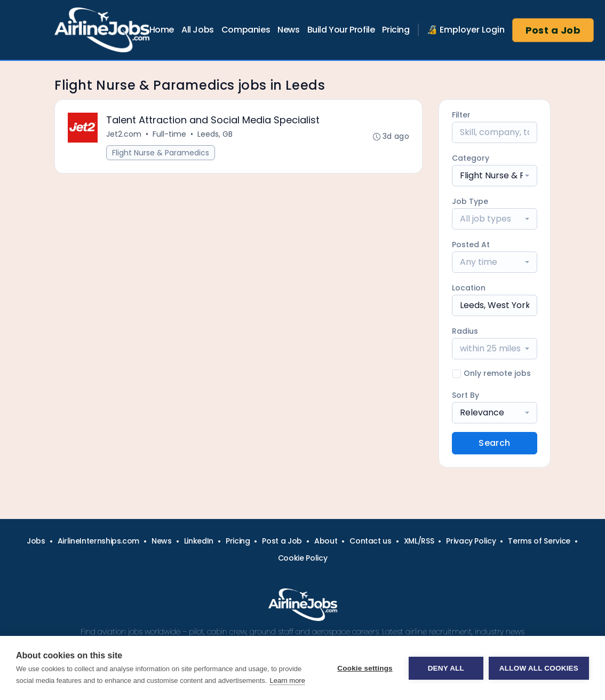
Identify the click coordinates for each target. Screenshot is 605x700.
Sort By (465, 395)
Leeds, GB (215, 134)
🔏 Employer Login (466, 30)
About (326, 541)
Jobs (36, 541)
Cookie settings (365, 668)
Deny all (446, 668)
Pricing (396, 30)
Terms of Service (539, 541)
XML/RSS (419, 541)
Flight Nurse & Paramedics (161, 153)
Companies (246, 30)
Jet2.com (124, 134)
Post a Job (553, 30)
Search (494, 443)
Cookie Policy (303, 558)
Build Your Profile (341, 30)
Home (162, 30)
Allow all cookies (539, 668)
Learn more (287, 681)
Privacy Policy (471, 541)
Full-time (169, 134)
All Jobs (198, 30)
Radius (465, 331)
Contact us (371, 541)
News (288, 30)
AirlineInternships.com (98, 541)
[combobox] (495, 176)
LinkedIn (199, 541)
